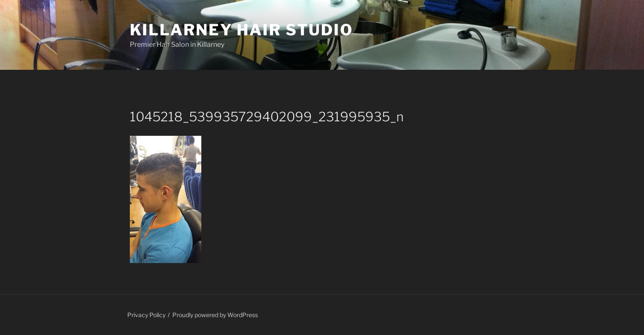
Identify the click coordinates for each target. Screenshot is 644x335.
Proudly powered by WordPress (215, 315)
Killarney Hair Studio (242, 30)
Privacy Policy (146, 315)
